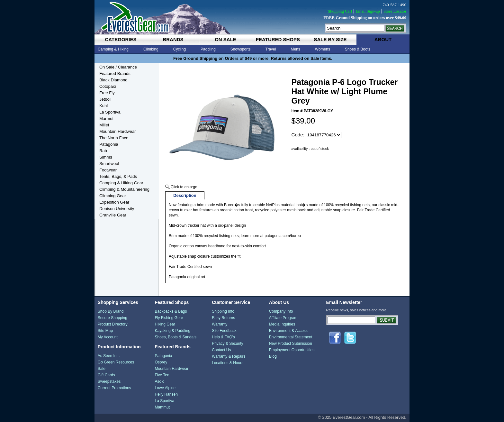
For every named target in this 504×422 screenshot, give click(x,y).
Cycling (180, 49)
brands (173, 39)
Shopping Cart (340, 11)
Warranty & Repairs (229, 356)
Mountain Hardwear (117, 131)
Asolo (159, 381)
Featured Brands (115, 73)
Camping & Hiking (113, 49)
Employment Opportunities (292, 350)
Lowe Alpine (165, 388)
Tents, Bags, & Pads (118, 176)
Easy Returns (223, 318)
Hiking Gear (165, 324)
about (383, 39)
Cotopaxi (108, 86)
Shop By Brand (111, 311)
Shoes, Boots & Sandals (175, 337)
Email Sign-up (368, 11)
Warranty (220, 324)
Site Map (105, 331)
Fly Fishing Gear (169, 318)
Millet (104, 125)
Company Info (281, 311)
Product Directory (113, 324)
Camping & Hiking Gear (121, 183)
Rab (103, 151)
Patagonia (109, 144)
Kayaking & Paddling (172, 331)
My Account (108, 337)
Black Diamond (113, 80)
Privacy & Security (227, 344)
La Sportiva (110, 112)
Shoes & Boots (358, 49)
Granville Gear (113, 215)
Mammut (162, 407)
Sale (102, 369)
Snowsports (241, 49)
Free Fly (107, 93)
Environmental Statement (291, 337)
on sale (225, 39)
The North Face (114, 138)
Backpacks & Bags (171, 311)
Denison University (117, 209)
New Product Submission (291, 344)
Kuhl (104, 106)
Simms (106, 157)
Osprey (161, 362)
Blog (273, 356)
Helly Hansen (166, 394)
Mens (295, 49)
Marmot (106, 119)
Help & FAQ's (223, 337)
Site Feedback (224, 331)
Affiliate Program (283, 318)
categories (121, 39)
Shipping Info (223, 311)
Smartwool (109, 164)
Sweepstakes (109, 381)
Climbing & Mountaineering (124, 189)
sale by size (330, 39)
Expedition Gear (114, 202)
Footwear (108, 170)
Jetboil (105, 99)
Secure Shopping (113, 318)
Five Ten (162, 375)
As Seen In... (109, 356)
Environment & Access (288, 331)
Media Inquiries (282, 324)
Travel (271, 49)
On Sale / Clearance (118, 67)
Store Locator (395, 11)
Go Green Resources (116, 362)
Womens (323, 49)
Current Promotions (114, 388)
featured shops (278, 39)
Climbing (151, 49)
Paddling (208, 49)
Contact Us (221, 350)
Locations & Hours (228, 363)
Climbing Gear (113, 196)
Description (185, 195)
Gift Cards (106, 375)
